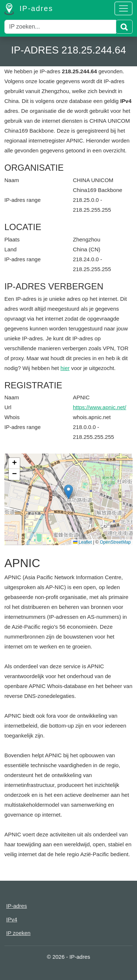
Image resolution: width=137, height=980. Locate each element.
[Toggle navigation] (123, 8)
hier (65, 368)
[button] (68, 492)
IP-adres (29, 9)
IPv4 (12, 919)
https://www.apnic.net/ (100, 407)
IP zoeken (18, 933)
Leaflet (82, 542)
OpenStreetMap (115, 542)
